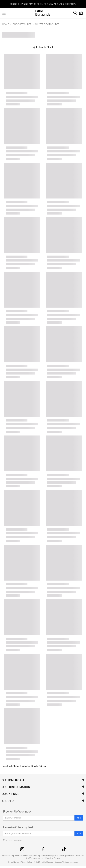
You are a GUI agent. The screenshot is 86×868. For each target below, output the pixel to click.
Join (79, 818)
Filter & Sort (43, 47)
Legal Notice (14, 862)
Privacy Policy (26, 862)
